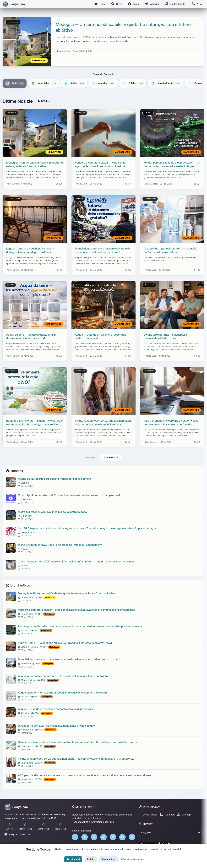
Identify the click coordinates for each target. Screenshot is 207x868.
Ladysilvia (16, 807)
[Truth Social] (132, 837)
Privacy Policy (89, 854)
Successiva (111, 457)
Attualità (152, 4)
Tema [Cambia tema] (197, 4)
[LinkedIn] (113, 837)
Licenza (121, 854)
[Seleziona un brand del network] (171, 833)
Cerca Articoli (148, 815)
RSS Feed (44, 101)
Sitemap (184, 815)
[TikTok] (103, 837)
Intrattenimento (175, 4)
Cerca (116, 4)
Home (99, 4)
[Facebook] (75, 837)
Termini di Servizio (106, 854)
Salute (133, 4)
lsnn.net (147, 844)
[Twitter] (94, 837)
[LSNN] (122, 837)
